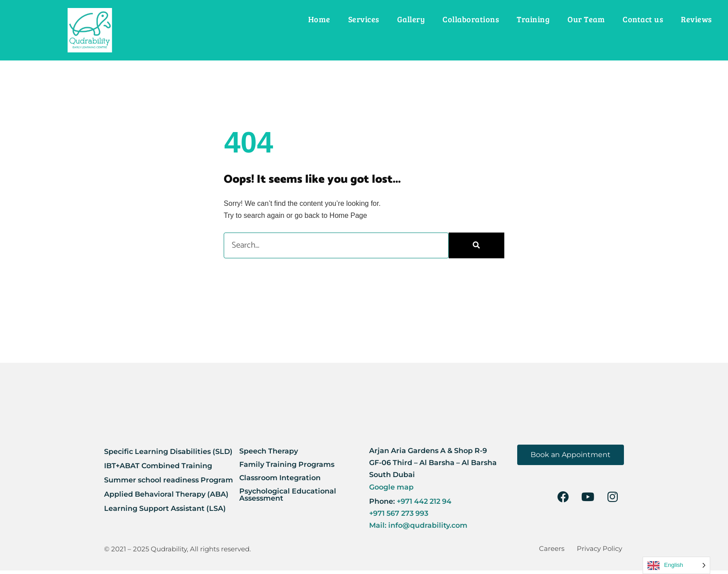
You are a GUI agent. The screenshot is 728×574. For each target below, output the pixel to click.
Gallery (411, 19)
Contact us (643, 19)
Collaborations (471, 19)
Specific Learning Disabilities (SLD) (168, 452)
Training (533, 19)
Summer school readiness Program (169, 480)
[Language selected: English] (676, 565)
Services (364, 19)
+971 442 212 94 (423, 501)
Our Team (586, 19)
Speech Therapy (269, 451)
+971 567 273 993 (399, 513)
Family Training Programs (287, 464)
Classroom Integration (280, 478)
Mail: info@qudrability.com (418, 525)
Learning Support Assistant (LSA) (165, 508)
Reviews (696, 19)
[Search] (477, 245)
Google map (391, 487)
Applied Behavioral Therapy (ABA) (166, 494)
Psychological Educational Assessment (288, 495)
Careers (557, 550)
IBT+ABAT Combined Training (158, 466)
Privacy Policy (602, 550)
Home (319, 19)
